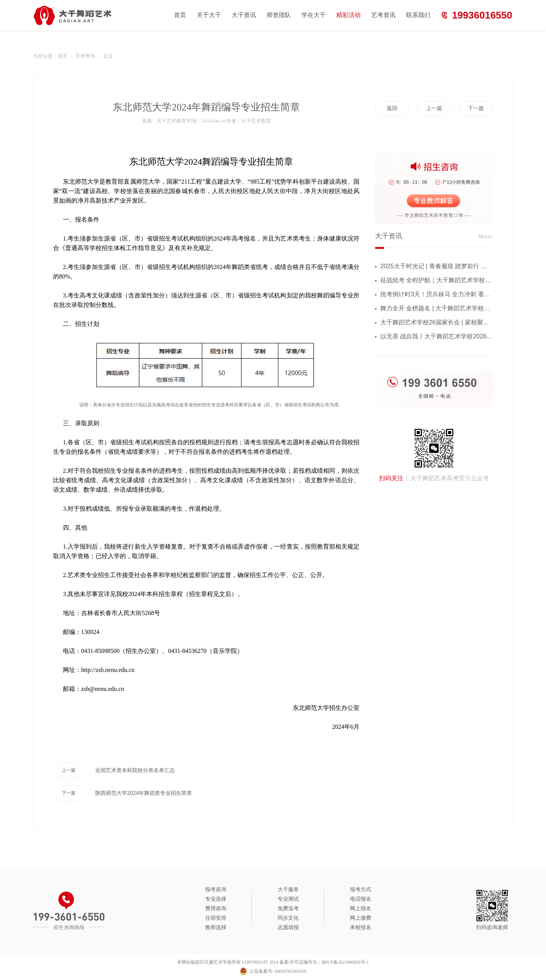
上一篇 (434, 108)
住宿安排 (216, 918)
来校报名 (361, 927)
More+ (486, 237)
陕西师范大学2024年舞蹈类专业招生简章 (122, 793)
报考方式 (361, 890)
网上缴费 (361, 918)
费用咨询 (216, 908)
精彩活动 (348, 15)
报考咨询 (216, 890)
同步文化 (288, 918)
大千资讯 (244, 15)
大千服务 (288, 890)
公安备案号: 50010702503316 (278, 971)
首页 (180, 15)
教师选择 (216, 927)
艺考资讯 (383, 15)
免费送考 (288, 908)
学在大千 (314, 15)
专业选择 (216, 899)
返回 (392, 108)
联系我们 (418, 15)
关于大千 (209, 15)
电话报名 (361, 899)
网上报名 (361, 908)
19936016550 (482, 15)
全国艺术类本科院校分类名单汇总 (114, 770)
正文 (108, 56)
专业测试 (288, 899)
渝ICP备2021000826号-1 (345, 962)
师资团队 (279, 15)
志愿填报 (288, 927)
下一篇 (476, 108)
